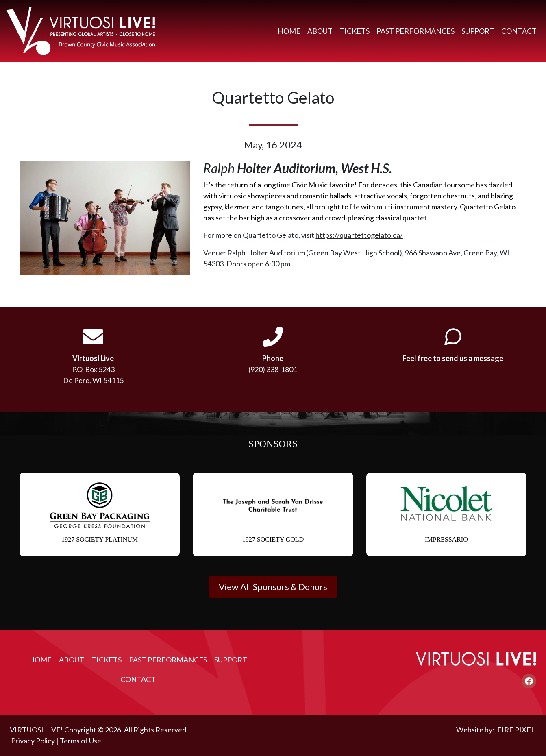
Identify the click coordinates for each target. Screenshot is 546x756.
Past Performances (415, 31)
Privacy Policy (33, 741)
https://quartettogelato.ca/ (359, 235)
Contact (519, 31)
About (320, 31)
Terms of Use (80, 741)
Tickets (355, 31)
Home (289, 31)
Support (478, 31)
